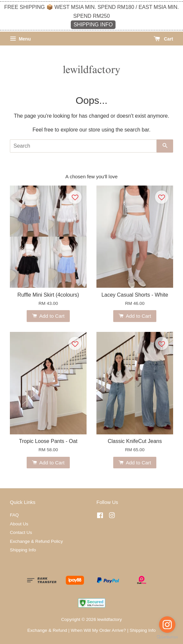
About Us (19, 524)
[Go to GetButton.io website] (167, 637)
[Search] (83, 146)
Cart (163, 39)
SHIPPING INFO (93, 25)
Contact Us (21, 532)
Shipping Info (23, 550)
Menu (20, 39)
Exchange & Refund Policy (36, 541)
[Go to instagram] (167, 625)
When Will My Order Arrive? (98, 630)
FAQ (14, 515)
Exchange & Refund (47, 630)
